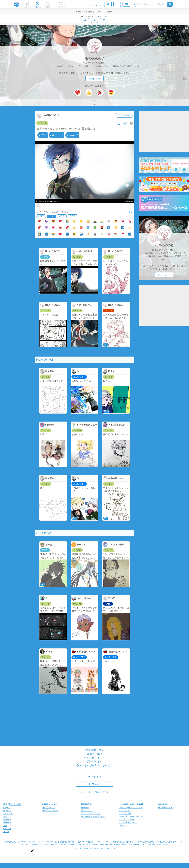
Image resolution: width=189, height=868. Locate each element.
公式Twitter (125, 810)
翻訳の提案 (16, 804)
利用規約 (85, 807)
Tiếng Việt (8, 813)
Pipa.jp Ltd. (111, 848)
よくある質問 (125, 813)
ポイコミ (123, 825)
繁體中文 (7, 822)
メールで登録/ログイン (95, 792)
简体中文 (7, 819)
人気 (52, 216)
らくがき (42, 123)
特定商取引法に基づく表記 (93, 816)
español (7, 810)
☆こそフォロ (94, 79)
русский (7, 829)
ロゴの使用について (128, 822)
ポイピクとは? (49, 807)
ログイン (94, 776)
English (7, 807)
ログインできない (127, 819)
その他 (72, 216)
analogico (100, 848)
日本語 (6, 832)
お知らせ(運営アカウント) (131, 807)
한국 (5, 816)
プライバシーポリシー (91, 813)
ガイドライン (87, 810)
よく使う (41, 216)
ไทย (5, 826)
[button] (32, 851)
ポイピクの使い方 (50, 810)
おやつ (62, 216)
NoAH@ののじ (94, 59)
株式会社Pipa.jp (165, 807)
